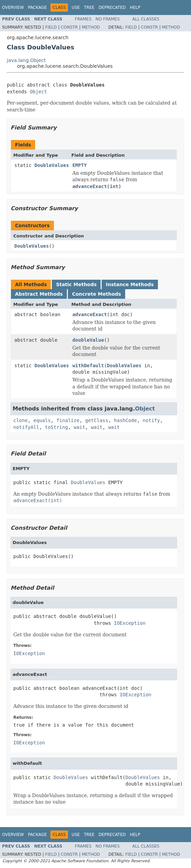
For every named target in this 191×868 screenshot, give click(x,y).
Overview (13, 7)
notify (151, 420)
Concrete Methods (97, 294)
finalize (68, 420)
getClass (97, 420)
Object (38, 92)
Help (135, 7)
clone (20, 420)
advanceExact (90, 314)
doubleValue (88, 340)
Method (91, 27)
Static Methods (76, 284)
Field (51, 27)
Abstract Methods (39, 294)
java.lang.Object (26, 60)
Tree (89, 7)
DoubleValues (52, 165)
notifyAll (26, 427)
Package (37, 7)
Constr (69, 27)
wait (79, 427)
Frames (83, 19)
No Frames (108, 19)
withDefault (88, 366)
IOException (130, 623)
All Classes (146, 19)
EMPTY (79, 165)
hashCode (125, 420)
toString (56, 427)
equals (42, 420)
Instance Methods (130, 284)
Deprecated (112, 7)
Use (76, 7)
